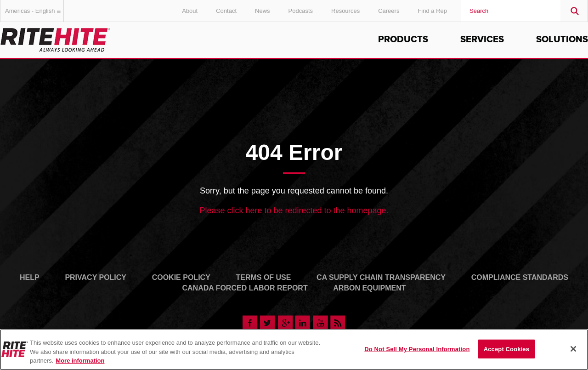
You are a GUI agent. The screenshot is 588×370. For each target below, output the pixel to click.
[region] (294, 350)
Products (403, 40)
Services (482, 40)
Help (30, 277)
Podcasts (301, 11)
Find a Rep (432, 11)
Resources (345, 11)
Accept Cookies (506, 349)
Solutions (562, 40)
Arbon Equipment (369, 288)
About (190, 11)
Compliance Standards (520, 277)
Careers (389, 11)
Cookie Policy (181, 277)
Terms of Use (263, 277)
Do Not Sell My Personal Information (417, 349)
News (263, 11)
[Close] (573, 349)
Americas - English (34, 11)
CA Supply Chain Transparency (381, 277)
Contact (226, 11)
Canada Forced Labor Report (245, 288)
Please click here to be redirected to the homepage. (294, 211)
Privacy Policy (96, 277)
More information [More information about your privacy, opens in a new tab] (80, 361)
